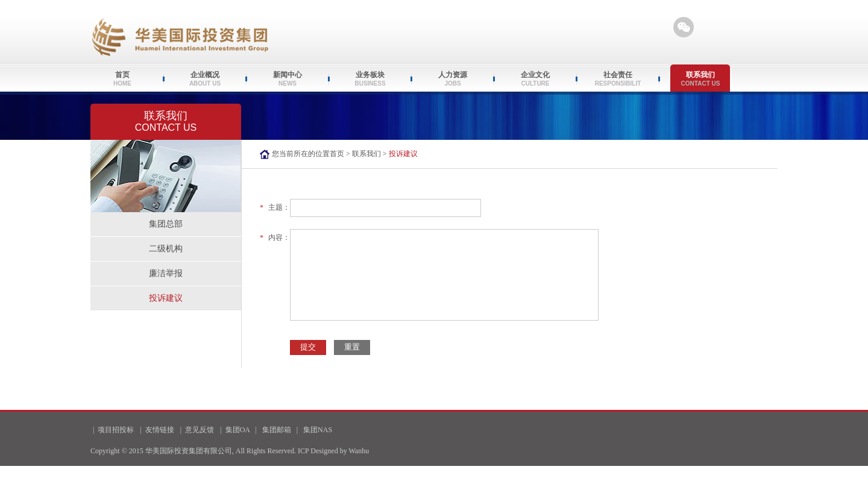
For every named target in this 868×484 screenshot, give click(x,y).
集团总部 (166, 224)
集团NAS (318, 430)
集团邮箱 (277, 430)
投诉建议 (166, 298)
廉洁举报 (166, 273)
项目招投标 (116, 430)
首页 (337, 154)
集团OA (238, 430)
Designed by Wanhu (340, 451)
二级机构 (166, 249)
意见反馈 (200, 430)
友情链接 (160, 430)
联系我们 (366, 154)
